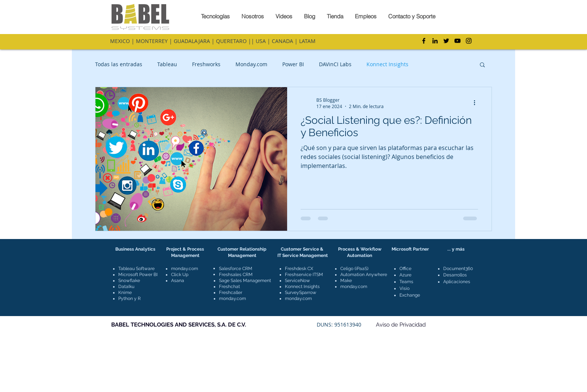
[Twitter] (446, 41)
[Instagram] (469, 41)
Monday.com (251, 64)
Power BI (293, 64)
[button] (482, 65)
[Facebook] (424, 41)
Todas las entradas (119, 64)
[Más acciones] (477, 103)
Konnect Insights (387, 64)
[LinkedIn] (435, 41)
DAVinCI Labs (335, 64)
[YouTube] (457, 41)
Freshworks (206, 64)
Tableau (167, 64)
